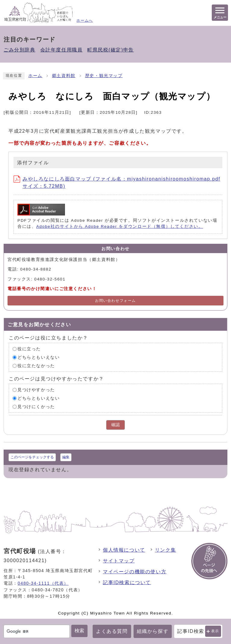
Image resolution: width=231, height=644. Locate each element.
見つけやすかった (36, 390)
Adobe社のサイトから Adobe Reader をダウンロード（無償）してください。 (120, 226)
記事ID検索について (127, 582)
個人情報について (124, 550)
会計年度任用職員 (62, 50)
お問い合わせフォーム (115, 301)
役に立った (29, 349)
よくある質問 (112, 631)
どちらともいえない (38, 357)
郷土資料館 (64, 76)
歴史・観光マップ (104, 76)
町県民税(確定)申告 (111, 50)
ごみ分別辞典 (20, 50)
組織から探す (153, 631)
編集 (66, 457)
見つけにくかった (36, 407)
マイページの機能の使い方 (135, 572)
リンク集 (165, 550)
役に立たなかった (36, 366)
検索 (79, 631)
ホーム (35, 76)
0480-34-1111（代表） (43, 583)
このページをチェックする (32, 457)
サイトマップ (119, 561)
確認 (115, 425)
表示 (215, 631)
